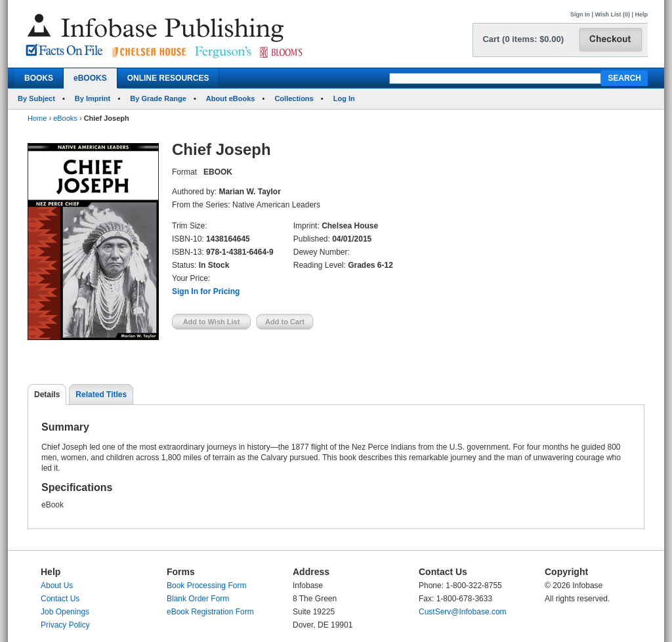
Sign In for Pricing (206, 291)
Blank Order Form (198, 599)
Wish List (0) (613, 14)
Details (47, 395)
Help (641, 14)
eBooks (65, 118)
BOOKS (39, 78)
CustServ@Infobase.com (463, 612)
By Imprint (93, 98)
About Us (57, 586)
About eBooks (231, 98)
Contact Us (60, 599)
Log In (344, 98)
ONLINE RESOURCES (168, 78)
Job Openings (65, 612)
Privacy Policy (65, 625)
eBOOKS (90, 78)
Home (37, 118)
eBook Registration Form (210, 612)
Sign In (580, 14)
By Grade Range (158, 98)
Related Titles (101, 395)
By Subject (36, 98)
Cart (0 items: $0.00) (523, 39)
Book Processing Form (206, 586)
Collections (294, 98)
